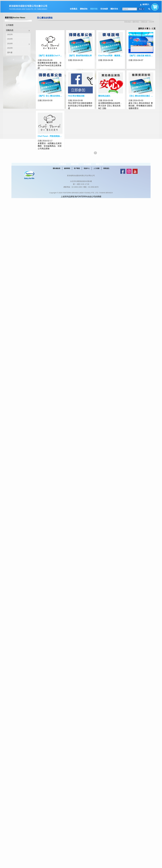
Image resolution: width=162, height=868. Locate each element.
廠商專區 (67, 174)
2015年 (10, 47)
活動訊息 (10, 30)
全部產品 (74, 8)
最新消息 (94, 8)
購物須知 (84, 8)
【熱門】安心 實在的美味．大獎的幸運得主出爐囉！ (51, 95)
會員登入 (146, 3)
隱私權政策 (57, 174)
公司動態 (10, 24)
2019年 (10, 38)
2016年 (10, 43)
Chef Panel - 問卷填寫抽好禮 (51, 135)
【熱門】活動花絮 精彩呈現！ (142, 55)
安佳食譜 (104, 8)
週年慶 (10, 52)
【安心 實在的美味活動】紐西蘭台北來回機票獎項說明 (142, 95)
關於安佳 (114, 8)
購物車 (155, 6)
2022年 (10, 34)
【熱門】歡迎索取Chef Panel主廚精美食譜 (51, 55)
